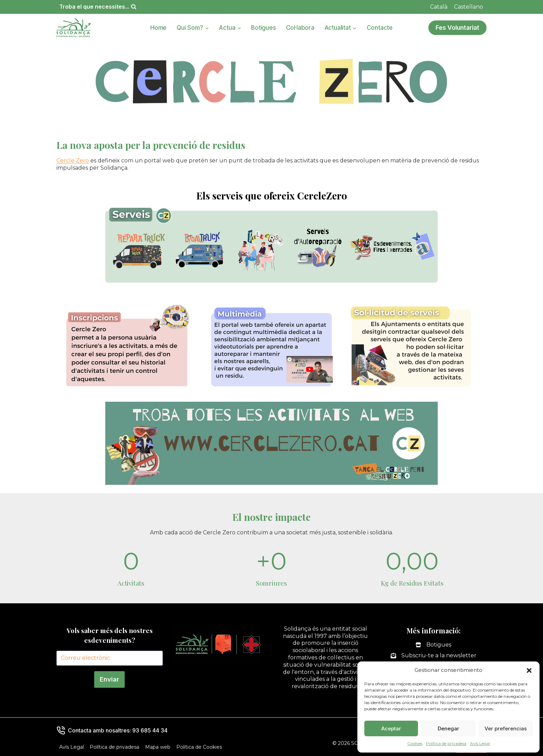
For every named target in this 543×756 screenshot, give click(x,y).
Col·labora (300, 28)
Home (158, 28)
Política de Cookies (199, 747)
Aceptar (391, 728)
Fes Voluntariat (457, 28)
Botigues (263, 28)
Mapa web (158, 747)
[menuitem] (439, 7)
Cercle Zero (73, 161)
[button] (529, 670)
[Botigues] (433, 645)
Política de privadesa (446, 743)
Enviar (109, 679)
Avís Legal (480, 743)
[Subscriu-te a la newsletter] (434, 656)
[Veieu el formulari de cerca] (98, 7)
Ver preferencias (506, 728)
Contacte (380, 28)
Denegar (448, 728)
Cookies (415, 743)
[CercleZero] (271, 249)
